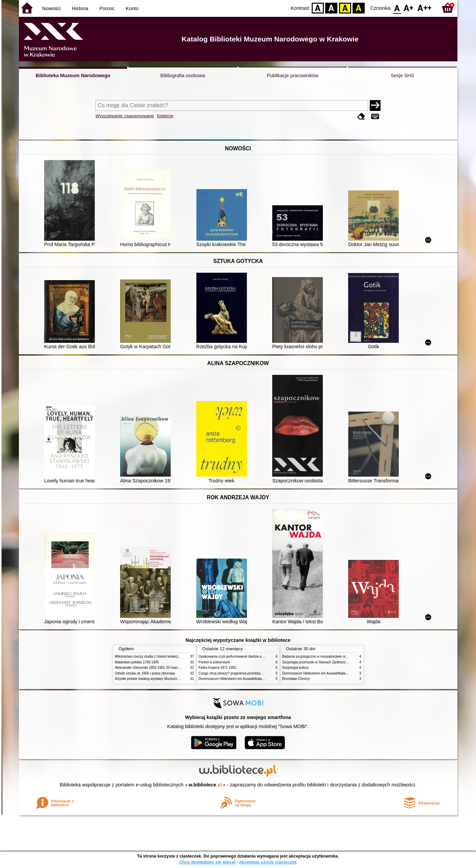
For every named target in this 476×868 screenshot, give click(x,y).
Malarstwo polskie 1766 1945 (137, 662)
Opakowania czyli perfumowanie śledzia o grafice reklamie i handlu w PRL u (256, 656)
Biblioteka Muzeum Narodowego (73, 76)
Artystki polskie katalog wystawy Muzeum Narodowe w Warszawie (165, 679)
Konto (132, 8)
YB (345, 8)
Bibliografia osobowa (183, 76)
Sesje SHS (402, 76)
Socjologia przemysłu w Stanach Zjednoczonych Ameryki (325, 662)
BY (359, 8)
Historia (80, 8)
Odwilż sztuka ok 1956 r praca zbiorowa (145, 673)
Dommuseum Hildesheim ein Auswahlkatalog (233, 679)
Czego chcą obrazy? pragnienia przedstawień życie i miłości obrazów (251, 673)
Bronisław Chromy (296, 679)
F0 (397, 8)
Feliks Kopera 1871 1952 (218, 668)
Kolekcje (165, 116)
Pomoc (107, 8)
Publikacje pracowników (293, 76)
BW (332, 8)
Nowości (51, 8)
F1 (409, 8)
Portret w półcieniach (215, 662)
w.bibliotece (205, 785)
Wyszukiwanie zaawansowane (125, 116)
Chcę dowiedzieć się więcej (207, 862)
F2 (425, 8)
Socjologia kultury (296, 668)
